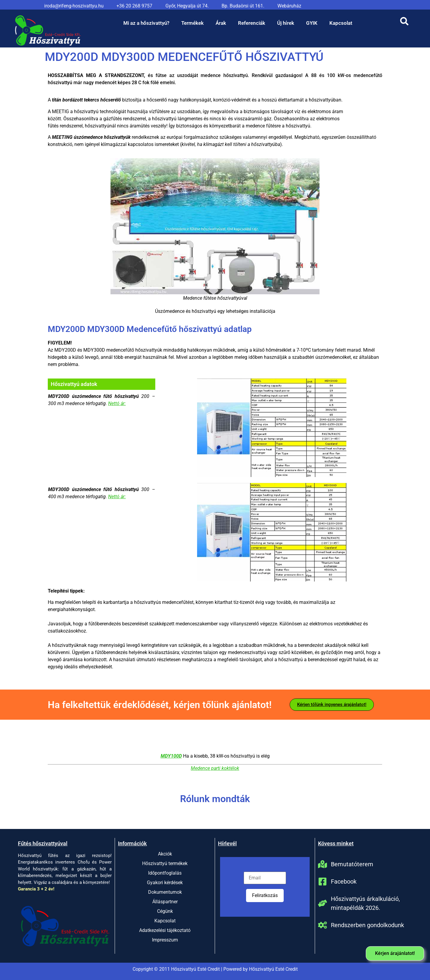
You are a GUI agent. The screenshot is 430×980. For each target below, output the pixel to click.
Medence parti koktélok (215, 768)
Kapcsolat (341, 23)
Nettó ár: (117, 403)
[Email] (265, 878)
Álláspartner (165, 902)
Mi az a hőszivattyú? (146, 23)
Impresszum (165, 940)
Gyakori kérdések (165, 883)
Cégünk (165, 911)
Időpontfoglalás (165, 873)
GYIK (312, 23)
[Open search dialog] (404, 23)
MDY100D (171, 756)
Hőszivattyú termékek (165, 863)
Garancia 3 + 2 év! (36, 889)
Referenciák (252, 23)
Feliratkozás (265, 895)
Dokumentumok (165, 892)
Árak (221, 23)
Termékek (192, 23)
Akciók (165, 854)
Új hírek (286, 23)
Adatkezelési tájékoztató (165, 930)
